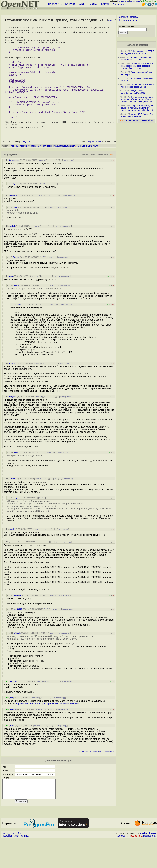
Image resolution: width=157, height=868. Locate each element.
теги (122, 4)
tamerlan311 (14, 186)
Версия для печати (129, 20)
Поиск (116, 4)
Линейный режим (88, 180)
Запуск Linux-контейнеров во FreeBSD (133, 92)
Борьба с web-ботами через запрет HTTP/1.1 (136, 58)
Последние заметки (137, 45)
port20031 (18, 635)
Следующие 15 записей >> (140, 120)
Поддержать (136, 865)
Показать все (103, 180)
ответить (42, 186)
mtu (99, 167)
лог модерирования (107, 777)
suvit (12, 555)
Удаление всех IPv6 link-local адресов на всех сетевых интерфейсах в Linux (137, 66)
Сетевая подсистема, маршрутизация (56, 171)
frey (15, 233)
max (11, 302)
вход (127, 1)
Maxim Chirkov (148, 863)
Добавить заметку (129, 17)
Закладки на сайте (12, 863)
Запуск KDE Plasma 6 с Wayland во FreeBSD (137, 115)
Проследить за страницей (16, 865)
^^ (41, 209)
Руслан (16, 209)
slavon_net (14, 221)
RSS (111, 180)
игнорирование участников (89, 777)
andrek (13, 735)
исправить (112, 20)
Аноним (13, 504)
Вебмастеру (150, 865)
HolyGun (26, 167)
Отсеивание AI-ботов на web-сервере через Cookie (137, 86)
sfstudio (17, 659)
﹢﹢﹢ (49, 186)
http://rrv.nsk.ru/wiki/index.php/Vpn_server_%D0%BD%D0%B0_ (48, 729)
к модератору (68, 186)
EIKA (12, 751)
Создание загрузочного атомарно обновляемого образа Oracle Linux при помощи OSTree (137, 99)
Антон (16, 311)
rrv (11, 723)
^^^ (44, 209)
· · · (55, 186)
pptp (90, 167)
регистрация (135, 1)
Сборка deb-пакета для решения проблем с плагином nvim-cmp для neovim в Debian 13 (137, 108)
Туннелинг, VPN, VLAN (88, 171)
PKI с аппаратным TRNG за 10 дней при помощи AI (138, 52)
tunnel (94, 167)
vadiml (12, 251)
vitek (19, 330)
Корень (14, 171)
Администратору (28, 171)
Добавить (123, 865)
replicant (14, 707)
